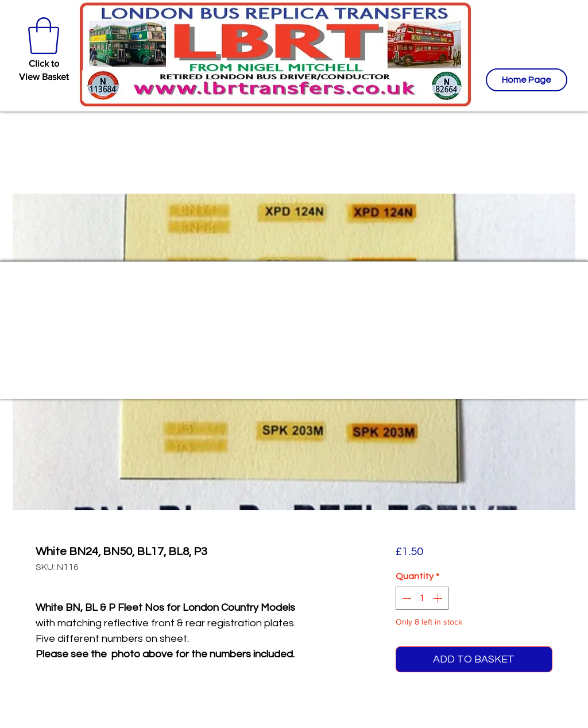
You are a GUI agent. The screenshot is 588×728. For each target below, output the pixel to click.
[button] (44, 36)
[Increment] (439, 598)
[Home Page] (527, 80)
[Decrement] (405, 598)
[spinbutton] (422, 598)
